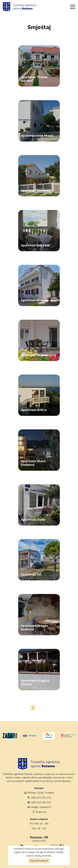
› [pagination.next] (51, 708)
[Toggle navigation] (73, 7)
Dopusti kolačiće (39, 861)
